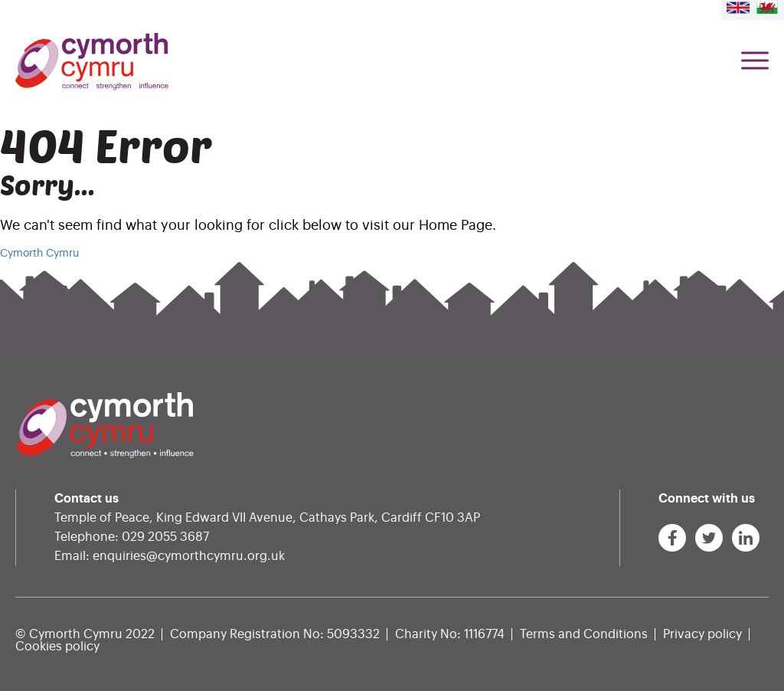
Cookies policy (57, 647)
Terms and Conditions (584, 634)
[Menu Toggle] (755, 62)
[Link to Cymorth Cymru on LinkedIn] (746, 538)
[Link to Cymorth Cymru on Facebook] (672, 538)
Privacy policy (702, 634)
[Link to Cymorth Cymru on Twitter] (709, 538)
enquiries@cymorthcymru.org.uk (189, 556)
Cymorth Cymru (39, 254)
